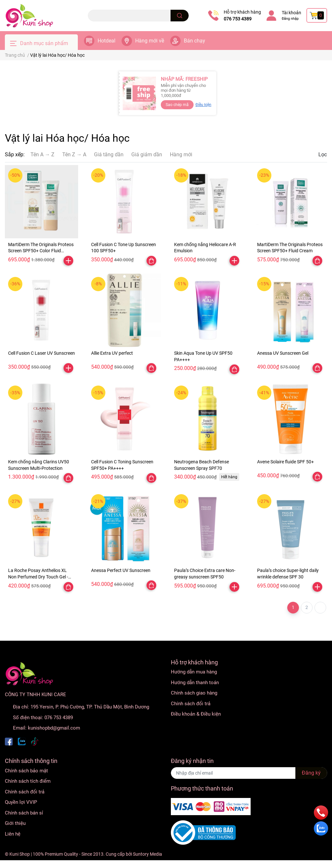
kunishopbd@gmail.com (54, 728)
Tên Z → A (74, 155)
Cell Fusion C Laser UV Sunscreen (41, 353)
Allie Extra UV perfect (112, 353)
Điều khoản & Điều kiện (196, 714)
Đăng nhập (290, 19)
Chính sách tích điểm (28, 781)
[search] (180, 16)
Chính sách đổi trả (191, 704)
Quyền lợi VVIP (21, 802)
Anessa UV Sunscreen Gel (283, 353)
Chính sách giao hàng (194, 693)
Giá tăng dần (109, 155)
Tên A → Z (42, 155)
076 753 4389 (238, 19)
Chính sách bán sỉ (24, 813)
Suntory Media (148, 854)
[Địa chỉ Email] (249, 773)
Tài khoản (291, 13)
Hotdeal (107, 41)
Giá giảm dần (147, 155)
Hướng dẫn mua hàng (194, 672)
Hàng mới (181, 155)
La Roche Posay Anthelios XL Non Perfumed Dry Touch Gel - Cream (38, 577)
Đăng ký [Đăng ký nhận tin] (311, 773)
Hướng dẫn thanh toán (195, 683)
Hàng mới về (150, 41)
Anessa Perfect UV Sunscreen (121, 570)
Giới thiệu (15, 823)
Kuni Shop (20, 854)
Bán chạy (195, 41)
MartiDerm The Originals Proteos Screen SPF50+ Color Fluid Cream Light (41, 251)
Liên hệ (13, 834)
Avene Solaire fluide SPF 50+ (285, 462)
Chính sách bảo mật (26, 771)
